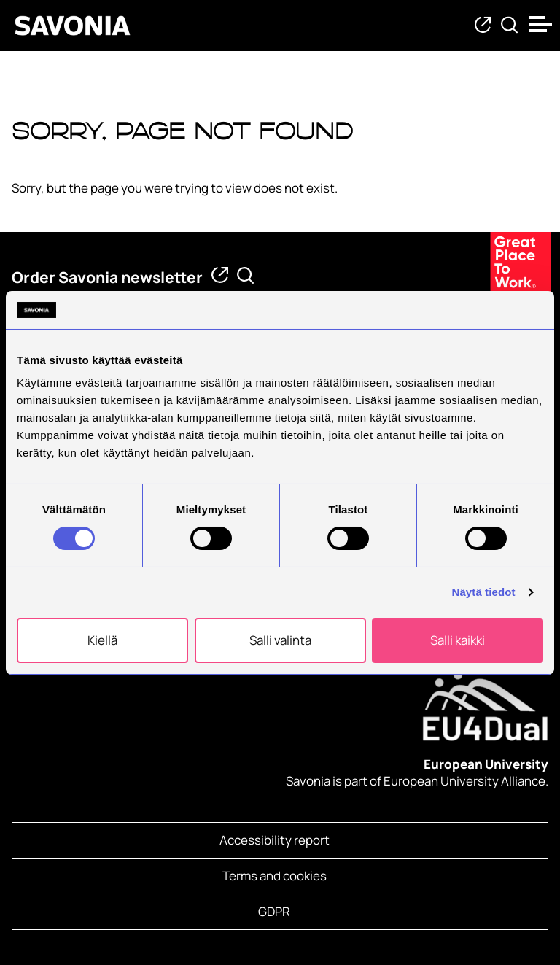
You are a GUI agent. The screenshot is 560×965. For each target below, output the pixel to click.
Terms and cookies (275, 876)
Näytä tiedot (484, 592)
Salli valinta (280, 640)
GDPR (274, 911)
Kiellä (102, 640)
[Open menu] (541, 24)
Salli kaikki (458, 640)
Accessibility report (275, 840)
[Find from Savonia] (509, 26)
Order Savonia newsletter (107, 277)
